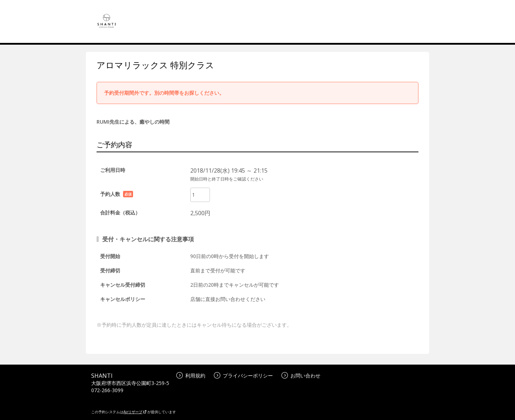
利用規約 (191, 375)
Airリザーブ (135, 412)
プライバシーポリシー (243, 375)
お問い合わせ (301, 375)
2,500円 (200, 213)
